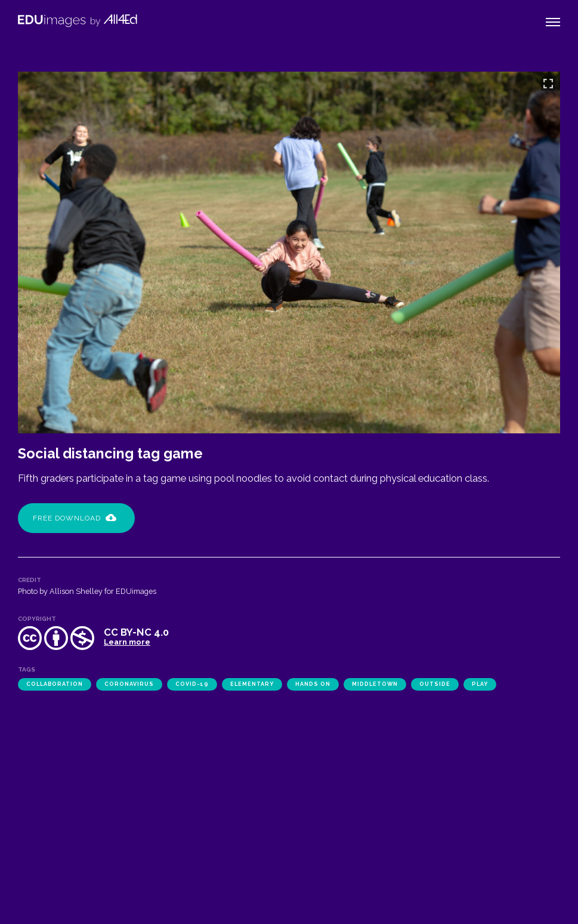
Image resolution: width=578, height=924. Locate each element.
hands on (313, 684)
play (480, 684)
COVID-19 (192, 684)
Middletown (375, 684)
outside (435, 684)
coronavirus (129, 684)
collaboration (55, 684)
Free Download (75, 518)
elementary (252, 684)
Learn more (127, 642)
